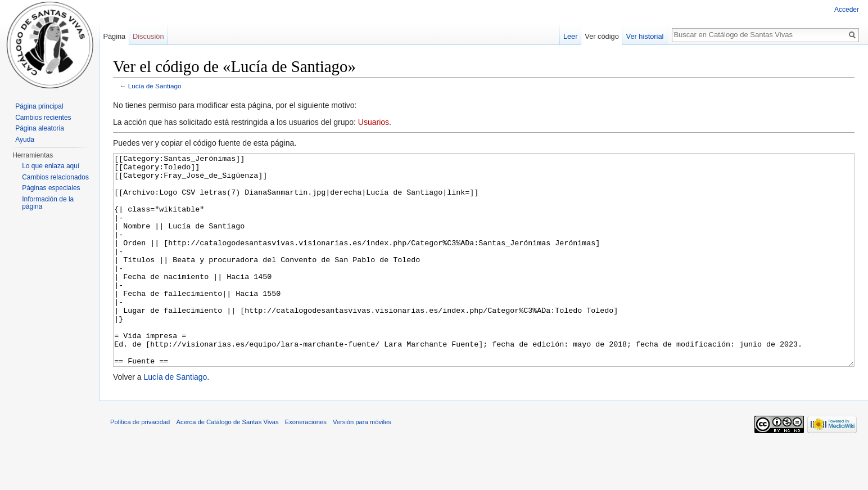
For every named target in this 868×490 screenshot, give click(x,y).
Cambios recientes (43, 118)
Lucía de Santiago (155, 86)
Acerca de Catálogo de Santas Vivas (228, 464)
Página (114, 36)
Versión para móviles (362, 464)
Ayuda (25, 140)
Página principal (39, 106)
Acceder (847, 10)
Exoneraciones (306, 464)
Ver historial (645, 36)
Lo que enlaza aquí (51, 166)
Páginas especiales (51, 188)
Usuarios (374, 122)
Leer (571, 36)
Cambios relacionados (55, 177)
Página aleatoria (40, 128)
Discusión (148, 36)
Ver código (602, 36)
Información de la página (48, 203)
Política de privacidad (140, 464)
